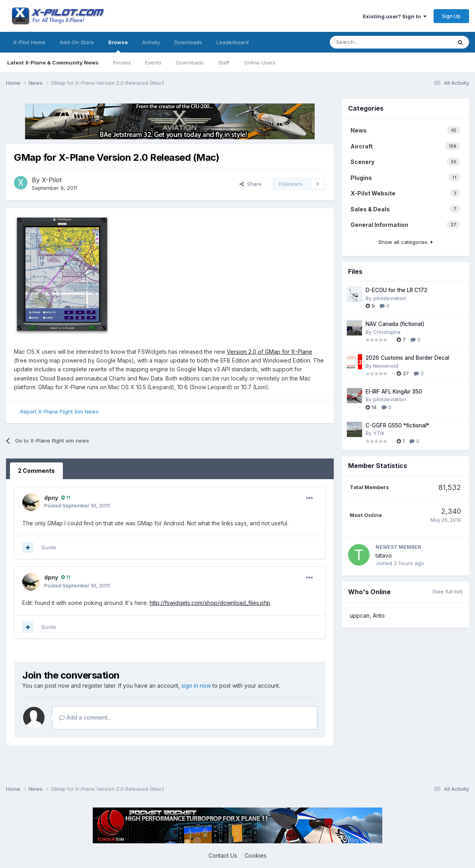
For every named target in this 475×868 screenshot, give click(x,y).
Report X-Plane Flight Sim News (59, 412)
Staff (224, 62)
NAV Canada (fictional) (395, 324)
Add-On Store (77, 42)
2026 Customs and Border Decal (407, 358)
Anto (379, 615)
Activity (151, 42)
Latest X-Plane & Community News (53, 62)
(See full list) (447, 591)
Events (153, 62)
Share (251, 184)
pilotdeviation (390, 298)
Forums (122, 62)
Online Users (260, 62)
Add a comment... (85, 717)
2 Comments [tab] (36, 471)
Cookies (256, 855)
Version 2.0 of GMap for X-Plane (270, 352)
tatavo (384, 555)
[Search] (348, 42)
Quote (49, 547)
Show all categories (406, 242)
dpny (51, 498)
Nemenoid (386, 366)
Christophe (387, 332)
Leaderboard (233, 42)
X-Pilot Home (29, 42)
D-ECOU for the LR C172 (396, 290)
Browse (118, 46)
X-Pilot (52, 180)
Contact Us (223, 855)
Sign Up (451, 16)
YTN (379, 433)
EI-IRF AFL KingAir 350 (394, 392)
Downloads (190, 62)
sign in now (196, 686)
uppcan (360, 615)
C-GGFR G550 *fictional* (397, 425)
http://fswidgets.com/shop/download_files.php (210, 603)
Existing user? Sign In (395, 16)
